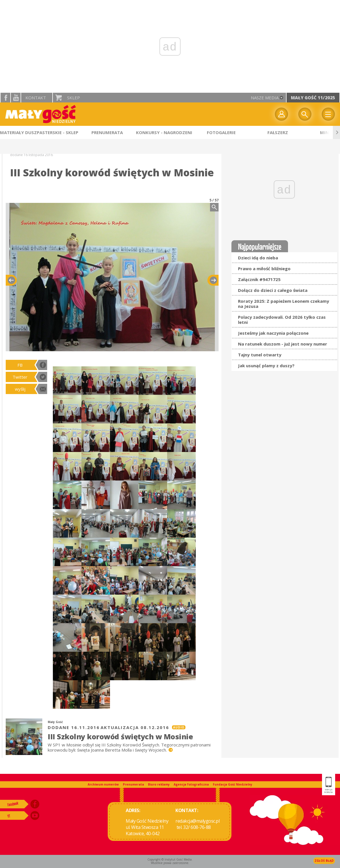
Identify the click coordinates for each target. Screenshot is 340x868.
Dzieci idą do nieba (258, 258)
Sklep (74, 98)
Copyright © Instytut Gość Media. (170, 859)
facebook (5, 98)
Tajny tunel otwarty (260, 355)
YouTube (16, 98)
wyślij (20, 389)
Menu (328, 114)
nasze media (265, 98)
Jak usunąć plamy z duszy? (266, 366)
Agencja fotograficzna (191, 784)
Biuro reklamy (159, 784)
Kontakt (36, 98)
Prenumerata (133, 784)
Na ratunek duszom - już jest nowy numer (283, 344)
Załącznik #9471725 (259, 279)
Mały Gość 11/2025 (313, 98)
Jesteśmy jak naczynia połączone (273, 333)
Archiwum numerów (103, 784)
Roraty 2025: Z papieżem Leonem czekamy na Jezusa (284, 304)
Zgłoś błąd (324, 861)
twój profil (281, 114)
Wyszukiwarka (305, 114)
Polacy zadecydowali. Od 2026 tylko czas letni (282, 320)
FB (20, 365)
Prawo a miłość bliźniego (264, 269)
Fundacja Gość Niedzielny (233, 784)
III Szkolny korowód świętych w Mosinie (120, 736)
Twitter (20, 377)
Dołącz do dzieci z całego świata (273, 290)
